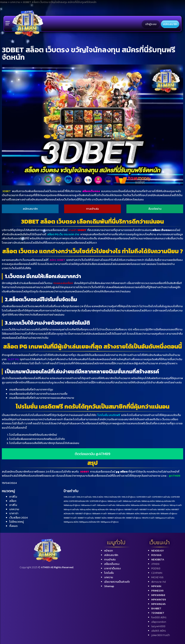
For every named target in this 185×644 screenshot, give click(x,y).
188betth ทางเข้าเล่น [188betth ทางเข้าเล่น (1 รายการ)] (117, 513)
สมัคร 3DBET (57, 260)
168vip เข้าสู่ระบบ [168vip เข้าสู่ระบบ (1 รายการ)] (116, 509)
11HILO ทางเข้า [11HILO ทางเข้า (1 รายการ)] (70, 497)
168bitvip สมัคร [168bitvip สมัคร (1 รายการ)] (148, 501)
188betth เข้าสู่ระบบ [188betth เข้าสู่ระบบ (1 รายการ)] (169, 513)
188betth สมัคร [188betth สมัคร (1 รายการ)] (133, 513)
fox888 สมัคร (159, 617)
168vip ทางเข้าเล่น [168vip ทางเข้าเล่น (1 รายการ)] (71, 509)
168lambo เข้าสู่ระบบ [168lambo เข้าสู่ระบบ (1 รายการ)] (160, 505)
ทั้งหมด (13, 526)
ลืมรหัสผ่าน (155, 209)
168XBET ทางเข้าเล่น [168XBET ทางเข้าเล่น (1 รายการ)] (148, 509)
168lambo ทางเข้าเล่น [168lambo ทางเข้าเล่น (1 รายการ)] (106, 505)
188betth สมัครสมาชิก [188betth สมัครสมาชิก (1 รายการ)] (150, 513)
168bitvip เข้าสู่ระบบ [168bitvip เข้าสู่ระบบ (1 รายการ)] (72, 505)
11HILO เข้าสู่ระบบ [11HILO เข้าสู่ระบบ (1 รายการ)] (129, 497)
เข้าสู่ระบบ (151, 24)
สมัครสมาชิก (170, 24)
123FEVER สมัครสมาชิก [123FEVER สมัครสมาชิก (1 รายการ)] (79, 501)
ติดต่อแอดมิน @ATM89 (92, 454)
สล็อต (13, 501)
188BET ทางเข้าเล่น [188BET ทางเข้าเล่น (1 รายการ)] (86, 518)
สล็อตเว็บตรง (91, 191)
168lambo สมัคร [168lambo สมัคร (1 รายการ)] (123, 505)
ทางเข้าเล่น (92, 209)
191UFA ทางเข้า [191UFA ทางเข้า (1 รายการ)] (148, 518)
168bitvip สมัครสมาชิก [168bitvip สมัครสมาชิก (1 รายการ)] (165, 501)
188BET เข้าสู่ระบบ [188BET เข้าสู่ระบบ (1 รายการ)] (134, 518)
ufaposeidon (159, 622)
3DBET (7, 191)
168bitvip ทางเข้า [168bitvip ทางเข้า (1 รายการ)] (115, 501)
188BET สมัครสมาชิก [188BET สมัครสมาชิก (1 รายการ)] (116, 518)
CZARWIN (157, 573)
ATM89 (155, 564)
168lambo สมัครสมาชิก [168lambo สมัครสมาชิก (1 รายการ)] (141, 505)
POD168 (156, 568)
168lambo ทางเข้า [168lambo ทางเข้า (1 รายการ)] (89, 505)
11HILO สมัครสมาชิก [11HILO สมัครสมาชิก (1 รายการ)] (112, 497)
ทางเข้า (77, 230)
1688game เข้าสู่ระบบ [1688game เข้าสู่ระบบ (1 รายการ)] (110, 522)
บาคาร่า (14, 513)
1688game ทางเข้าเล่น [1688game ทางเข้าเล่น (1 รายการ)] (165, 518)
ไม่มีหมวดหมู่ (16, 522)
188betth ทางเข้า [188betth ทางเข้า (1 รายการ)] (100, 513)
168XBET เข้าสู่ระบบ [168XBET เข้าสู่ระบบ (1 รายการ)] (83, 513)
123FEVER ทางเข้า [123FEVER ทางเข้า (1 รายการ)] (144, 497)
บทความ (14, 509)
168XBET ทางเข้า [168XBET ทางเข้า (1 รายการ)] (131, 509)
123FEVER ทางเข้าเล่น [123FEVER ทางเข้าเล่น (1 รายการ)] (161, 497)
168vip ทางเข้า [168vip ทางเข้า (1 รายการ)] (176, 505)
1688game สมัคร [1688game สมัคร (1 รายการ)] (71, 522)
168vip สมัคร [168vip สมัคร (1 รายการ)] (85, 509)
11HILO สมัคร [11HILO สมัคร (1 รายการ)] (98, 497)
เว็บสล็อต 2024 (18, 517)
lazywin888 (158, 626)
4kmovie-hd (158, 582)
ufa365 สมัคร (159, 631)
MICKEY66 (157, 577)
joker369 (161, 635)
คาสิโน (13, 497)
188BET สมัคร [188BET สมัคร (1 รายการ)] (101, 518)
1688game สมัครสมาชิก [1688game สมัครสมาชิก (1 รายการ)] (89, 522)
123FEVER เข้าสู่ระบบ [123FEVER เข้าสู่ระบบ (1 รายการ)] (98, 501)
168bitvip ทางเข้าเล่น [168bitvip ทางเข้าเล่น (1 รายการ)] (132, 501)
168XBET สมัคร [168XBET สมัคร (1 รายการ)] (164, 509)
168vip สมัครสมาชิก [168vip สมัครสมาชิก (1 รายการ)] (100, 509)
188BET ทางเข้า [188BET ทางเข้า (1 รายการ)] (70, 518)
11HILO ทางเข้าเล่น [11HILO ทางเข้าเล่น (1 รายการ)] (84, 497)
